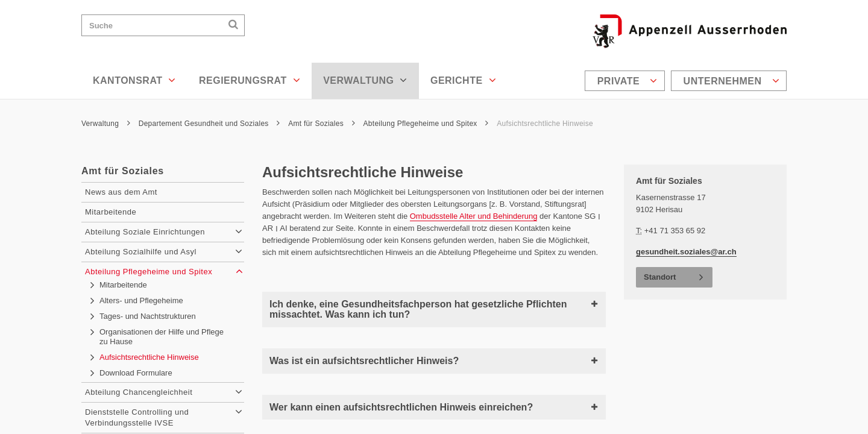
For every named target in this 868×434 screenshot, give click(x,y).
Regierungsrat (250, 80)
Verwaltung (365, 80)
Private (627, 81)
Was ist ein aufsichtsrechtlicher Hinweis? (434, 361)
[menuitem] (626, 81)
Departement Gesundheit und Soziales (209, 124)
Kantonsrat (134, 80)
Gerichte (463, 80)
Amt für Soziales (322, 124)
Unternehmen (731, 81)
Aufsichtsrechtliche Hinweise (545, 124)
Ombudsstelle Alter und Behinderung (474, 216)
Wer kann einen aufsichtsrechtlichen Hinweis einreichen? (434, 407)
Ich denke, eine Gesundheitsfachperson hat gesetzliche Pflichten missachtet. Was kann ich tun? (434, 310)
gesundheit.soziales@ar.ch (686, 252)
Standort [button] (660, 277)
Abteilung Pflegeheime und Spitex (426, 124)
